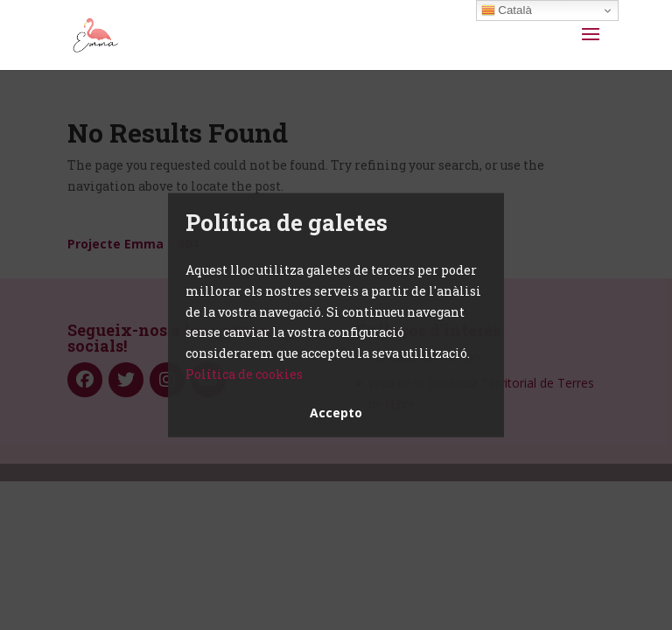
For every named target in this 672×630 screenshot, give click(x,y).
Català (507, 10)
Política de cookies (244, 374)
